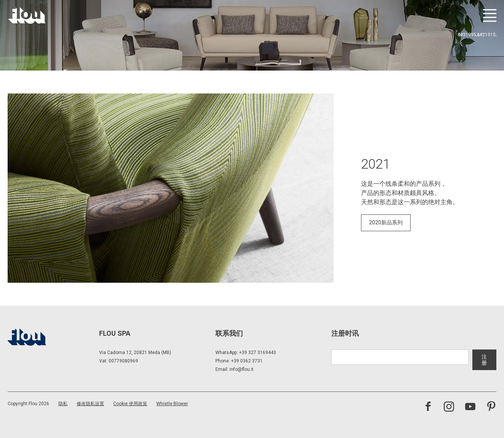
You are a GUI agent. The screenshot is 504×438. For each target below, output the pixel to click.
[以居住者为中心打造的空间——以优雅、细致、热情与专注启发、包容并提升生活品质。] (27, 15)
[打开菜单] (490, 15)
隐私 (63, 404)
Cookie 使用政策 (130, 404)
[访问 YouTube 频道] (470, 407)
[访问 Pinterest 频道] (491, 407)
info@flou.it (242, 369)
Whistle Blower (172, 404)
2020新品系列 (386, 222)
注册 (484, 360)
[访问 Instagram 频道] (449, 407)
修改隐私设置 (90, 404)
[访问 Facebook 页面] (428, 407)
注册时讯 (345, 333)
